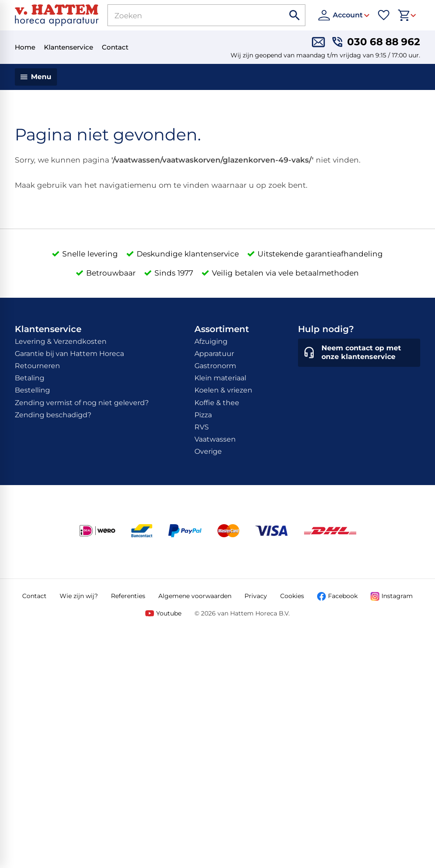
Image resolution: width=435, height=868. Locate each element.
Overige (208, 451)
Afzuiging (211, 341)
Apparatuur (214, 354)
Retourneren (37, 366)
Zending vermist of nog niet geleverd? (82, 403)
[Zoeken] (186, 15)
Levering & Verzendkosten (61, 341)
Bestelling (32, 390)
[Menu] (36, 77)
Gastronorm (215, 366)
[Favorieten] (384, 15)
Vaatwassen (215, 439)
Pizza (203, 415)
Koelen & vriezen (223, 390)
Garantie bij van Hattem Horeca (69, 354)
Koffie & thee (217, 403)
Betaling (30, 378)
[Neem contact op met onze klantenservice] (359, 353)
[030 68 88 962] (376, 42)
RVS (202, 427)
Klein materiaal (220, 378)
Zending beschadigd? (53, 415)
